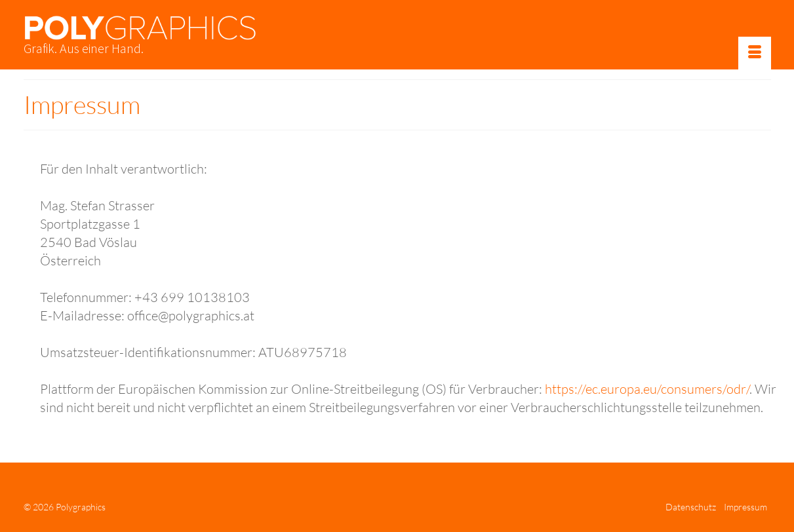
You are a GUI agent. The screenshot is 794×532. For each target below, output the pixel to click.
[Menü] (755, 53)
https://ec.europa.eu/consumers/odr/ (647, 389)
